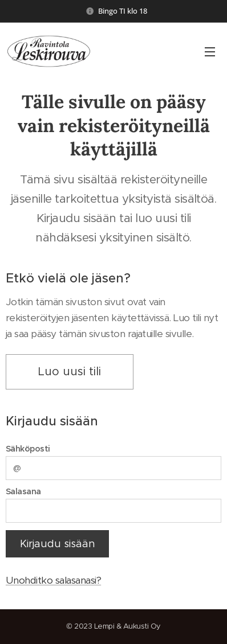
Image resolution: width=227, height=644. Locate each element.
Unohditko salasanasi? (53, 581)
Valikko (210, 52)
